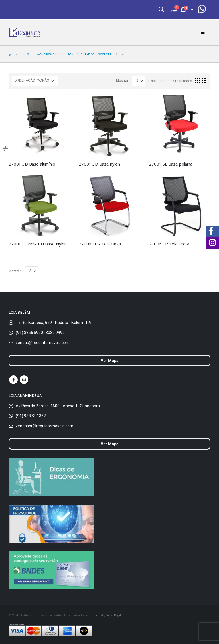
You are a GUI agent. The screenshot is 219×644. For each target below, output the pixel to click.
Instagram (24, 380)
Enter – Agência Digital (107, 615)
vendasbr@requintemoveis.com (44, 426)
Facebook (13, 380)
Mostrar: (123, 81)
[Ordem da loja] (35, 81)
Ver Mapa (110, 361)
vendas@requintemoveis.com (43, 343)
